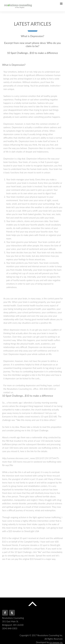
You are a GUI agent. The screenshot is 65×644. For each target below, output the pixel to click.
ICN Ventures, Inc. (56, 642)
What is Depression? (33, 36)
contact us (8, 392)
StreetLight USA (32, 531)
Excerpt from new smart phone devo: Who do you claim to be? (32, 44)
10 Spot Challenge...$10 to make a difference (32, 53)
